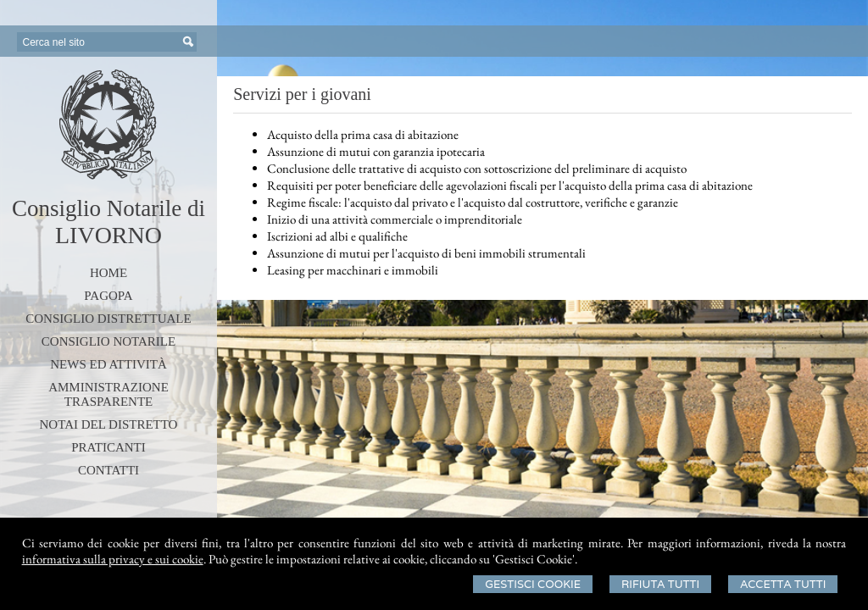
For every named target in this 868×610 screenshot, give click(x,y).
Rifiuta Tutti (660, 584)
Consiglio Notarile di (108, 208)
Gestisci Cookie (533, 584)
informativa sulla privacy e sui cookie (113, 559)
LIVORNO (108, 235)
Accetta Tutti (783, 584)
